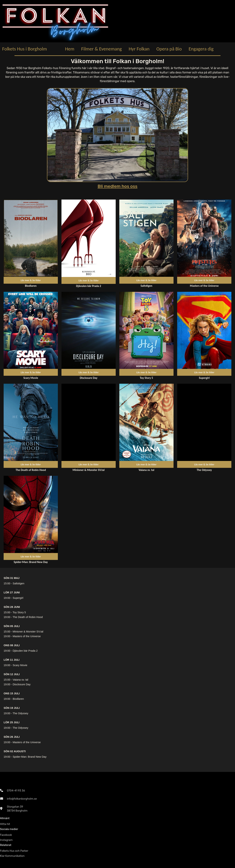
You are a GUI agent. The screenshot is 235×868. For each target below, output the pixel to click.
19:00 (7, 598)
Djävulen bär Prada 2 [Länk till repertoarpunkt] (89, 286)
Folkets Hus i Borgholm (25, 49)
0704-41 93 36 (16, 791)
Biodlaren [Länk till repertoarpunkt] (31, 286)
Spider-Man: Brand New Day (30, 757)
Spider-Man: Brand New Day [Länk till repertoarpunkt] (31, 562)
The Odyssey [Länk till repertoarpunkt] (204, 470)
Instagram (6, 840)
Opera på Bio (169, 49)
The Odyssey (20, 713)
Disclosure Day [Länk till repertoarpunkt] (89, 378)
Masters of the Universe (27, 636)
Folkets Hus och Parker (14, 851)
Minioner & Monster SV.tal (28, 632)
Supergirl (18, 598)
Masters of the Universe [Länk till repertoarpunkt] (204, 286)
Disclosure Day (22, 684)
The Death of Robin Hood (28, 617)
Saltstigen (18, 583)
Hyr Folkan (139, 49)
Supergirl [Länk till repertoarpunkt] (204, 378)
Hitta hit (5, 824)
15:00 (7, 583)
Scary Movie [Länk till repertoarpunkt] (31, 378)
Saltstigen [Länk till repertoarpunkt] (146, 286)
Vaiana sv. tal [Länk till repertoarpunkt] (146, 470)
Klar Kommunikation (12, 856)
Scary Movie (20, 665)
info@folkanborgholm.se (22, 799)
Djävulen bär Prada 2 (25, 651)
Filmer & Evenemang (102, 49)
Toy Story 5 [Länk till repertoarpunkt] (146, 378)
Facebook (6, 835)
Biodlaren (18, 699)
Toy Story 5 (19, 612)
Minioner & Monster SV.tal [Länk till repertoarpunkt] (88, 470)
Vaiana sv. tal (20, 680)
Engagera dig (201, 49)
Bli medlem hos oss (117, 186)
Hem (70, 49)
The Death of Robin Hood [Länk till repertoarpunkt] (31, 470)
